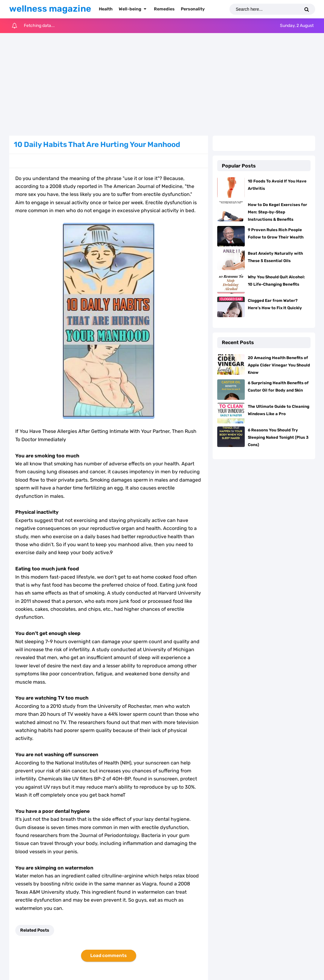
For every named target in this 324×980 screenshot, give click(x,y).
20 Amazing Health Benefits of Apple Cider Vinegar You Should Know (279, 365)
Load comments (108, 956)
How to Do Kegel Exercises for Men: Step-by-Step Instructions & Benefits (277, 212)
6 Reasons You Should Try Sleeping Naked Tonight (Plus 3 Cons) (278, 437)
